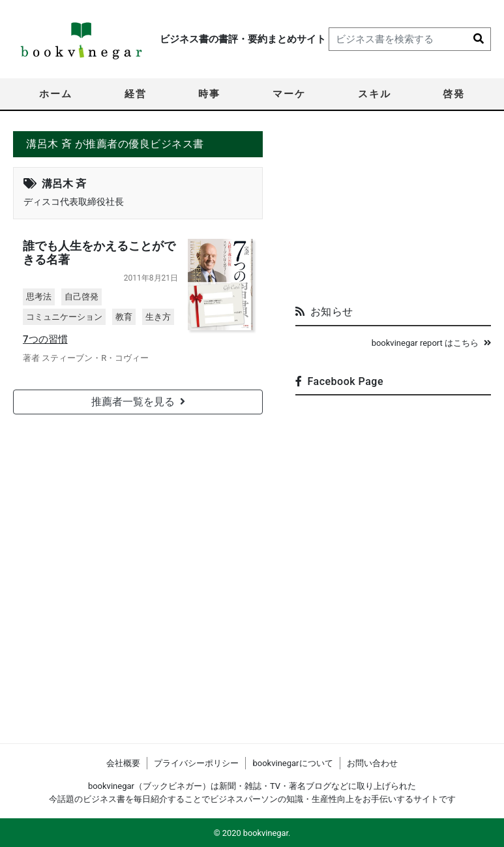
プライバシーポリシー (196, 763)
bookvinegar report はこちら (431, 343)
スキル (375, 94)
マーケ (289, 94)
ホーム (56, 94)
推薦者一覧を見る (138, 402)
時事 (209, 94)
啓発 (454, 94)
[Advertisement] (393, 213)
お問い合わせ (372, 763)
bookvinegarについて (292, 763)
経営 (136, 94)
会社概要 (123, 763)
